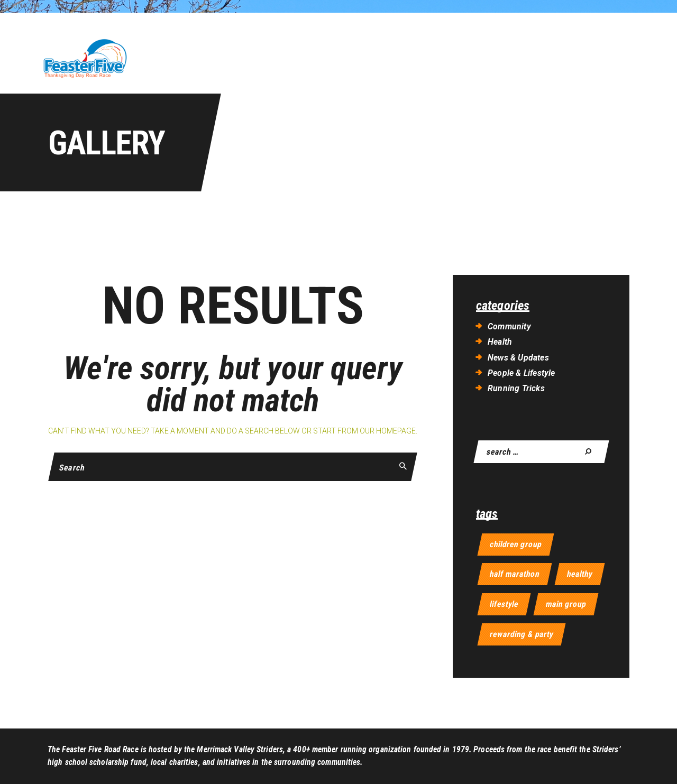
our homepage (388, 431)
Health (500, 342)
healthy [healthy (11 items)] (580, 574)
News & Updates (518, 358)
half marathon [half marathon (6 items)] (515, 574)
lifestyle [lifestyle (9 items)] (504, 604)
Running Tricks (516, 388)
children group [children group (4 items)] (516, 544)
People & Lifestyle (522, 373)
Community (509, 326)
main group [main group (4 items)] (566, 604)
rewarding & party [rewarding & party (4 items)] (522, 634)
